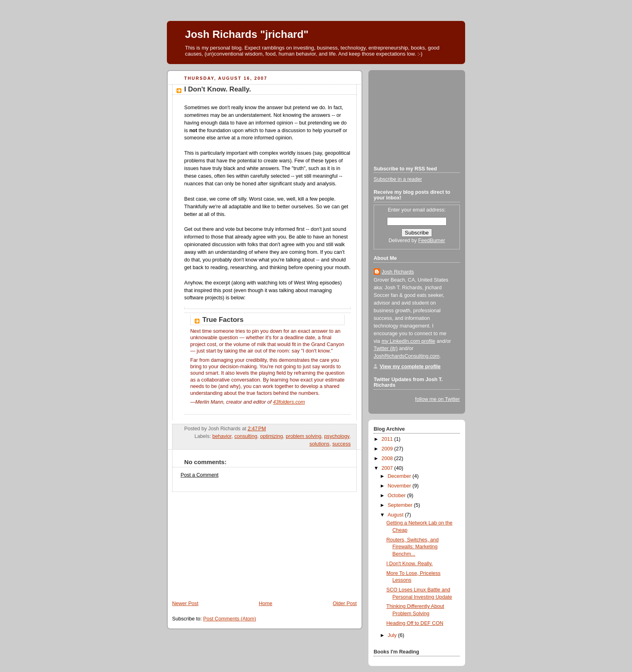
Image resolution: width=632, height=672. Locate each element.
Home (266, 604)
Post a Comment (200, 475)
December (400, 476)
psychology (337, 436)
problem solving (304, 436)
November (400, 486)
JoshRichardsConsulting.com (406, 356)
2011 (388, 439)
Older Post (345, 604)
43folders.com (289, 402)
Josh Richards (398, 272)
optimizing (271, 436)
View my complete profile (410, 367)
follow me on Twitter (438, 399)
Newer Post (185, 604)
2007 (388, 468)
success (341, 444)
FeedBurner (432, 241)
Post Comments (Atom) (230, 619)
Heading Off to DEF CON (415, 623)
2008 (388, 458)
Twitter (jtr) (386, 348)
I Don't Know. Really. (218, 89)
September (401, 505)
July (393, 635)
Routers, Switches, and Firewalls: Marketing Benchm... (413, 547)
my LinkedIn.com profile (409, 341)
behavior (222, 436)
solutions (320, 444)
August (396, 515)
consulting (246, 436)
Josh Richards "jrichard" (247, 34)
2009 (388, 449)
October (397, 496)
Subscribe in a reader (398, 179)
